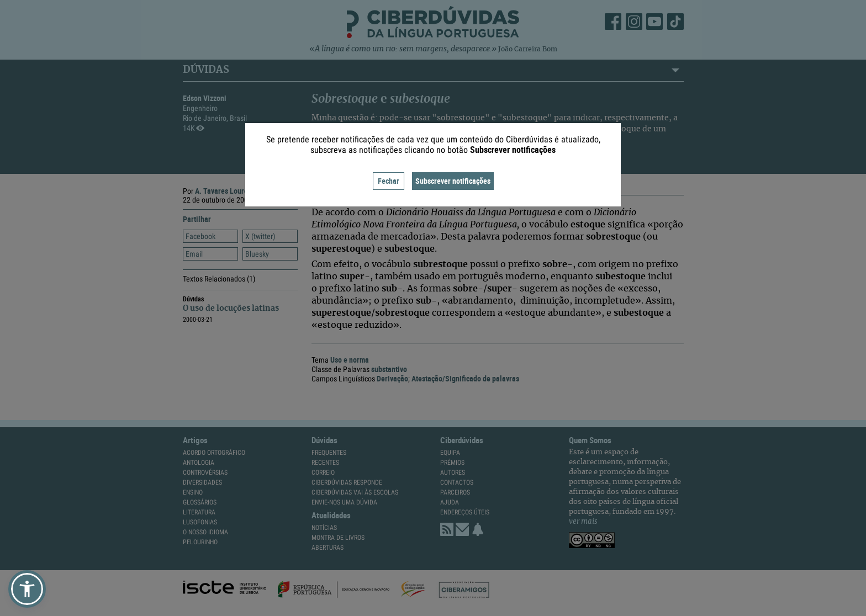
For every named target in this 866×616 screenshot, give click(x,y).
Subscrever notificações (453, 181)
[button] (27, 589)
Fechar (389, 181)
